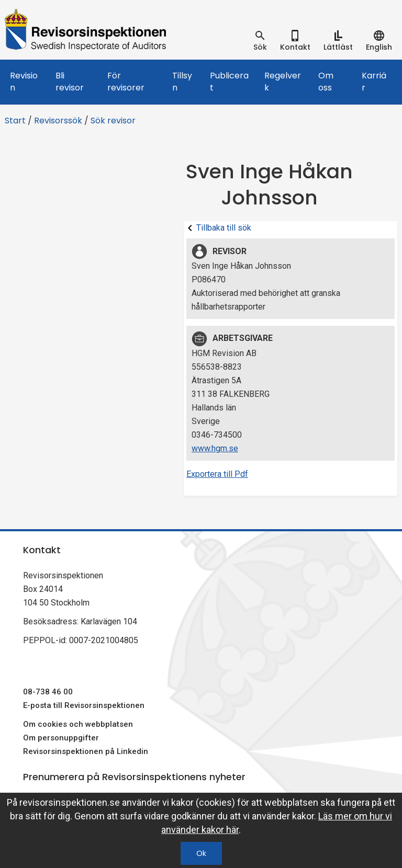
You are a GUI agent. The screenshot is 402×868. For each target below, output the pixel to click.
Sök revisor (113, 121)
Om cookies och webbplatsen (78, 724)
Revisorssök (58, 121)
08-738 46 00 (48, 692)
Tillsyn (182, 82)
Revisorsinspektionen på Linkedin (86, 751)
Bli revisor (70, 82)
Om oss (326, 82)
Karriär (374, 82)
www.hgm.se (215, 448)
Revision (24, 82)
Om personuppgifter (61, 738)
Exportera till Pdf (217, 474)
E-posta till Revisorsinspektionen (84, 705)
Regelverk (283, 82)
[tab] (260, 41)
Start (15, 121)
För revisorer (126, 82)
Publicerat (229, 82)
